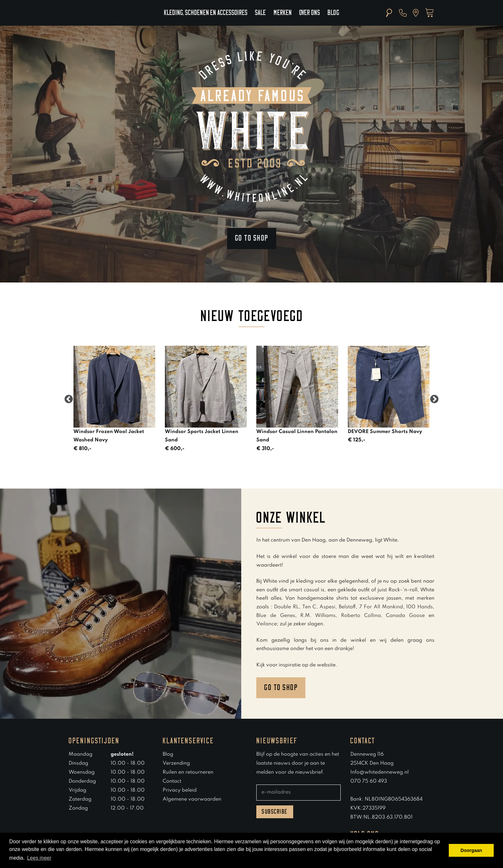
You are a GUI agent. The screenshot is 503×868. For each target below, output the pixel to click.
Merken (283, 13)
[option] (114, 399)
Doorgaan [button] (471, 850)
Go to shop (252, 238)
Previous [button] (69, 399)
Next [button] (434, 399)
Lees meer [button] (39, 858)
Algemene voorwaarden (192, 799)
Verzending (176, 763)
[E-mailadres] (298, 793)
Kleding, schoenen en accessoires (206, 13)
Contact (172, 781)
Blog (333, 13)
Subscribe (275, 812)
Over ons (310, 13)
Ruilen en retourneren (188, 772)
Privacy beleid (180, 790)
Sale (260, 13)
